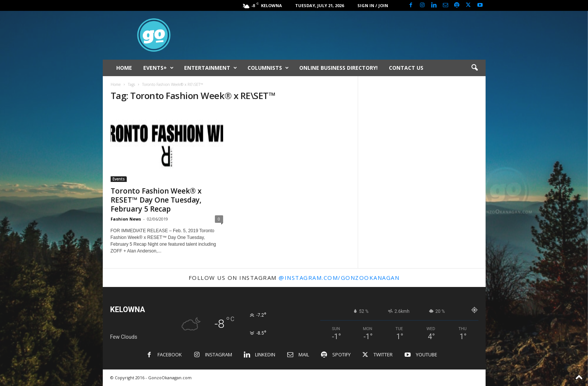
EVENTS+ (158, 68)
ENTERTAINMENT (211, 68)
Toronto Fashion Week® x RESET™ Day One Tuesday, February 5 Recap (156, 200)
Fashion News (126, 219)
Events (119, 179)
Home (116, 84)
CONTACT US (406, 68)
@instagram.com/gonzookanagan (339, 278)
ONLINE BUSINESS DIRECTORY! (338, 68)
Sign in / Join (373, 5)
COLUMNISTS (268, 68)
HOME (124, 68)
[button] (474, 68)
